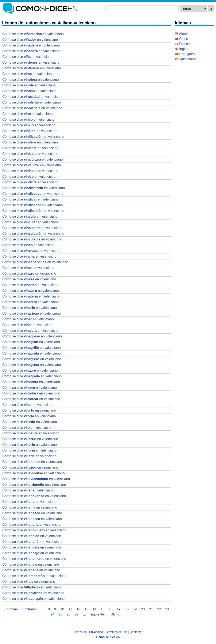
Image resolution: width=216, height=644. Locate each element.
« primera (11, 609)
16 (111, 609)
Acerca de (80, 632)
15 (103, 609)
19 (135, 609)
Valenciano (185, 59)
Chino (181, 39)
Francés (183, 44)
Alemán (183, 34)
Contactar (136, 632)
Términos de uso (116, 632)
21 (151, 609)
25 (61, 614)
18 (127, 609)
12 (78, 609)
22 (159, 609)
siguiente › (98, 614)
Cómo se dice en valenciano (33, 34)
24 (53, 614)
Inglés (182, 49)
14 (94, 609)
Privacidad (96, 632)
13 (86, 609)
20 (143, 609)
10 (62, 609)
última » (116, 614)
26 (69, 614)
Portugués (185, 54)
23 (167, 609)
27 (77, 614)
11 (70, 609)
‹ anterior (29, 609)
